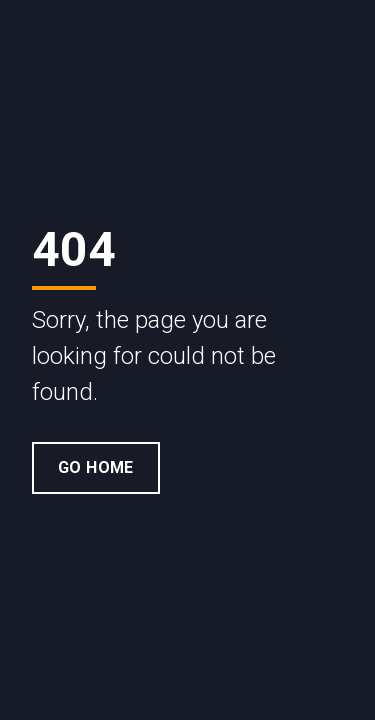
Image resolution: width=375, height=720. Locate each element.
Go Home (96, 467)
